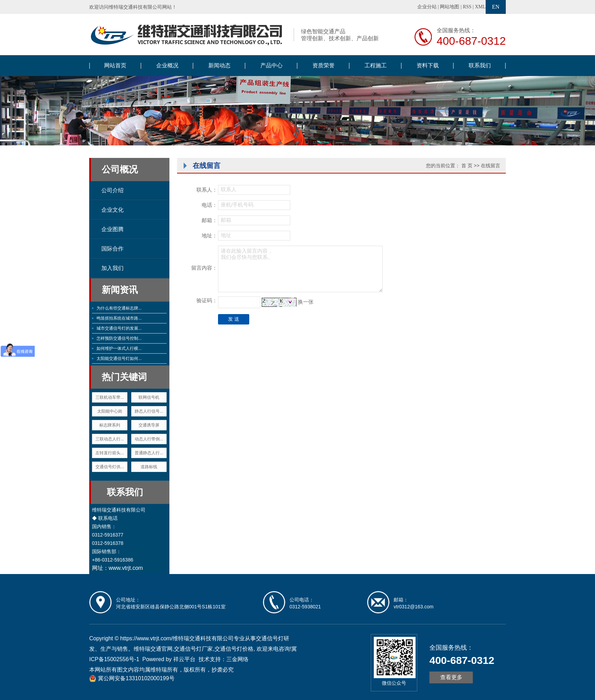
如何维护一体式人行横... (119, 348)
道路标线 (149, 467)
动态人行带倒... (149, 439)
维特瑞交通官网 (153, 649)
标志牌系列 (110, 425)
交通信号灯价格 (234, 649)
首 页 (467, 166)
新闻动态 (219, 65)
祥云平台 (184, 659)
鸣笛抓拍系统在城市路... (119, 318)
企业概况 (167, 65)
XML (480, 7)
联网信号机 (149, 397)
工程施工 (376, 65)
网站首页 (115, 65)
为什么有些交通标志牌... (119, 308)
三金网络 (237, 659)
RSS (467, 7)
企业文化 (112, 210)
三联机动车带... (110, 397)
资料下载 (428, 65)
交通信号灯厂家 (193, 649)
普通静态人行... (149, 453)
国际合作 (112, 249)
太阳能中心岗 (110, 411)
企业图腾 (112, 229)
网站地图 (450, 7)
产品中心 (271, 65)
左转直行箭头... (110, 453)
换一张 (306, 302)
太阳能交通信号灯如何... (119, 359)
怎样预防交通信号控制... (119, 338)
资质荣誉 (324, 65)
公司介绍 (112, 190)
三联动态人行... (110, 439)
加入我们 (112, 268)
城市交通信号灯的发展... (119, 328)
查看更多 (451, 677)
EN (496, 7)
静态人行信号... (149, 411)
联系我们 (480, 65)
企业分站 (427, 7)
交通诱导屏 (149, 425)
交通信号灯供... (110, 467)
